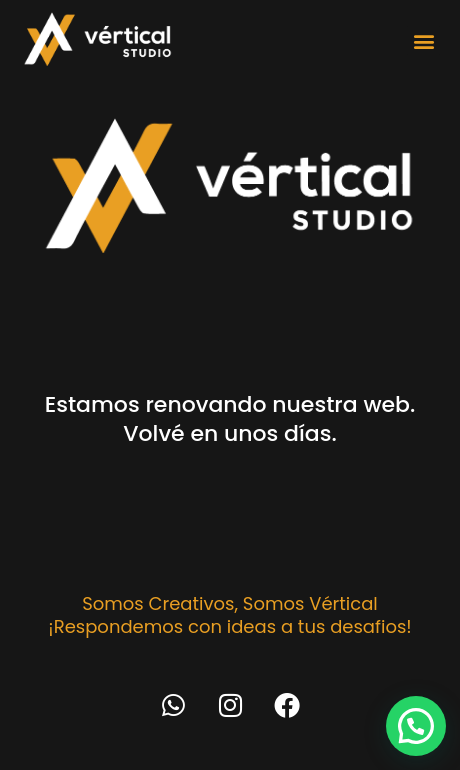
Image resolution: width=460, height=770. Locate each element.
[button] (423, 40)
